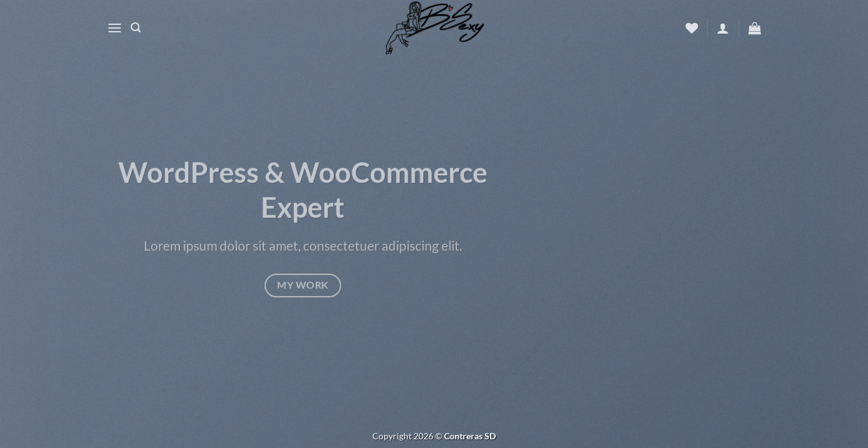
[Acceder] (723, 28)
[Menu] (115, 28)
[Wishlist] (692, 28)
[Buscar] (136, 28)
